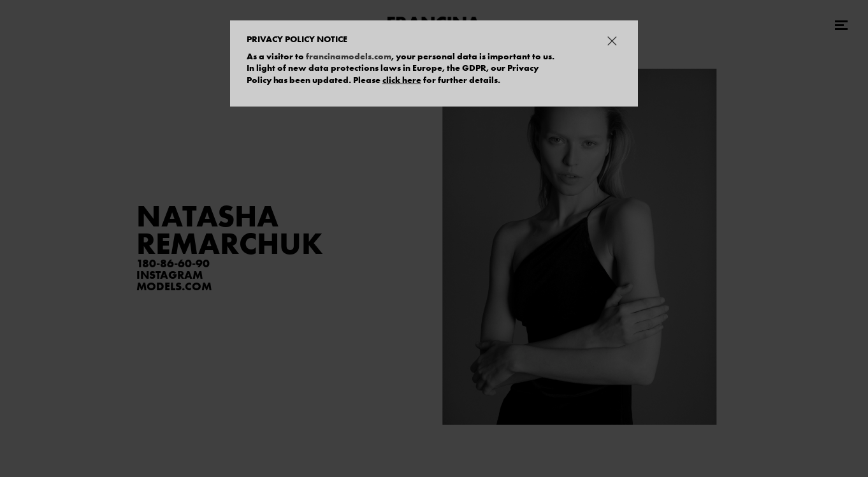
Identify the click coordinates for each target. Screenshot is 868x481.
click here (402, 80)
